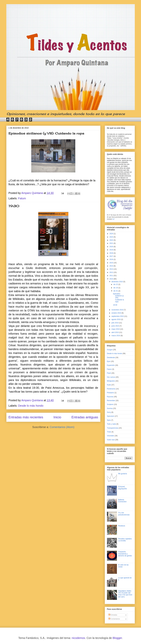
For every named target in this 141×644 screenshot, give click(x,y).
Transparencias (113, 428)
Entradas (113, 615)
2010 (112, 279)
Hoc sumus (111, 377)
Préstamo (111, 393)
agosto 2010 (116, 319)
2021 (112, 243)
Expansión (111, 365)
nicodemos (78, 638)
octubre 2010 (116, 313)
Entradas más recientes (26, 417)
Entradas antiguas (85, 417)
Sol (113, 219)
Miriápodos (111, 381)
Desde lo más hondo (31, 406)
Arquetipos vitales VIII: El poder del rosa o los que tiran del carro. (125, 594)
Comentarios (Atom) (62, 427)
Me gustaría (122, 474)
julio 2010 (115, 323)
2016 (112, 259)
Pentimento (111, 389)
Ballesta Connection (122, 501)
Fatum (22, 198)
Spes (109, 420)
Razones (110, 397)
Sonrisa (110, 408)
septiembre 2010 (118, 316)
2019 (112, 250)
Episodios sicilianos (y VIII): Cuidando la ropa (46, 133)
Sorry (109, 412)
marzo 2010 (116, 336)
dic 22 (116, 284)
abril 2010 (115, 332)
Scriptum (110, 404)
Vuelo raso (111, 440)
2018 (112, 253)
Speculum (111, 416)
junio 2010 (115, 326)
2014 (112, 266)
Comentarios (114, 619)
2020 (112, 247)
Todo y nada (111, 424)
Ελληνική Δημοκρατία (122, 488)
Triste (109, 432)
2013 (112, 269)
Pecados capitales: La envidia (125, 540)
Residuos (122, 526)
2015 (112, 263)
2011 (112, 276)
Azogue (110, 350)
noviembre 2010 (118, 310)
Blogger (117, 638)
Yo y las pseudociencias (124, 514)
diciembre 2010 (117, 282)
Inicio (57, 417)
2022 (112, 240)
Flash (109, 373)
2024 (112, 234)
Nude (109, 385)
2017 (112, 256)
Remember (111, 401)
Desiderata (111, 358)
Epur (109, 361)
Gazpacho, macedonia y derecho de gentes (125, 554)
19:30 (14, 206)
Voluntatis (111, 436)
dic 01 (116, 291)
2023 (112, 237)
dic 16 (116, 288)
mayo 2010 (116, 329)
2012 (112, 272)
